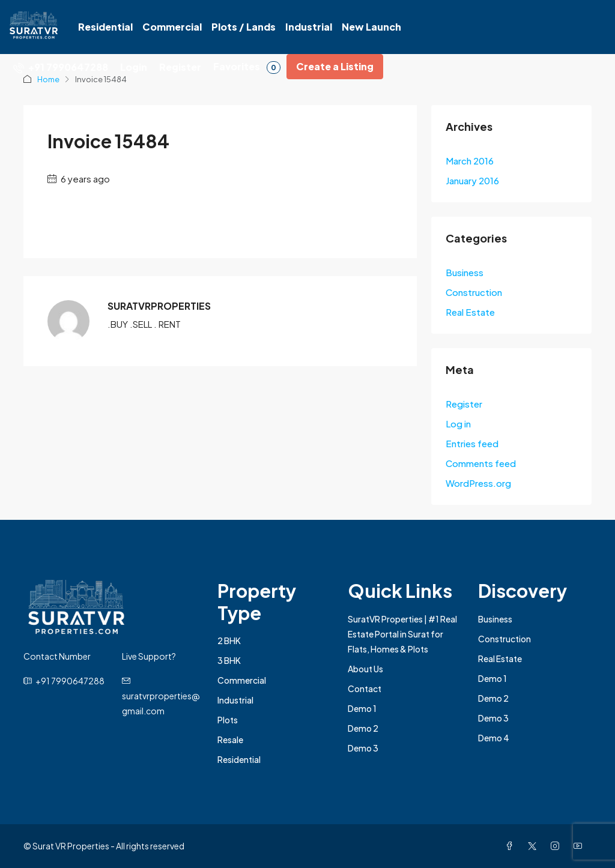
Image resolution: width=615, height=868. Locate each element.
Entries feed (472, 443)
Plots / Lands (244, 27)
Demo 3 (363, 748)
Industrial (309, 27)
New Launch (371, 27)
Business (465, 272)
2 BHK (229, 640)
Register (464, 404)
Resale (230, 740)
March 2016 (470, 161)
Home (48, 79)
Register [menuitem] (180, 67)
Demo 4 (494, 738)
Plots (228, 720)
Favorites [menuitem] (247, 67)
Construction (474, 292)
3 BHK (229, 660)
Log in (458, 423)
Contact (365, 689)
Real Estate (470, 312)
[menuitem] (61, 67)
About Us (365, 669)
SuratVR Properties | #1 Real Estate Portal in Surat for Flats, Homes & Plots (402, 634)
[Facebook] (512, 846)
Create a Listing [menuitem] (335, 66)
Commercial (172, 27)
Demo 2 (363, 728)
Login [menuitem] (134, 67)
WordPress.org (478, 483)
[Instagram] (557, 846)
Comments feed (481, 463)
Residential (105, 27)
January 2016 (472, 180)
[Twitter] (535, 846)
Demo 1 (362, 708)
